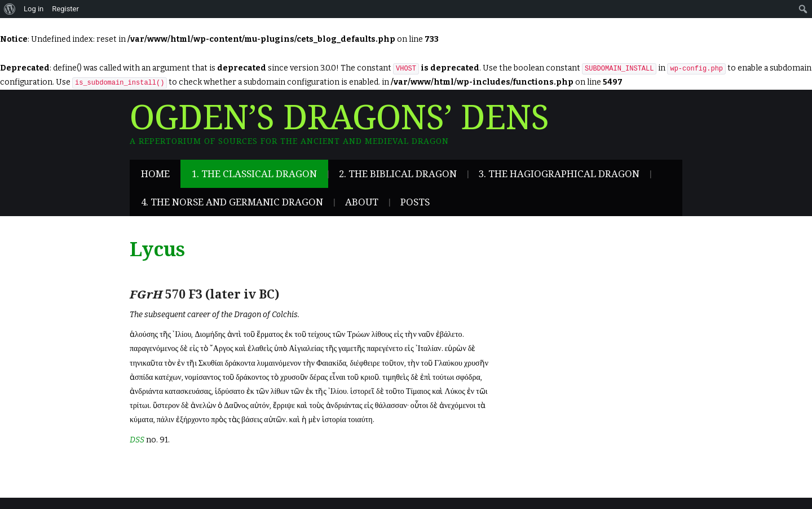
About (362, 202)
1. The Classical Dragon (254, 174)
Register (65, 9)
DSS (137, 440)
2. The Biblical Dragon (398, 174)
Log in (34, 9)
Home (155, 174)
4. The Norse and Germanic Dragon (232, 202)
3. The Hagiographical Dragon (559, 174)
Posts (415, 202)
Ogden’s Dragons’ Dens (339, 118)
